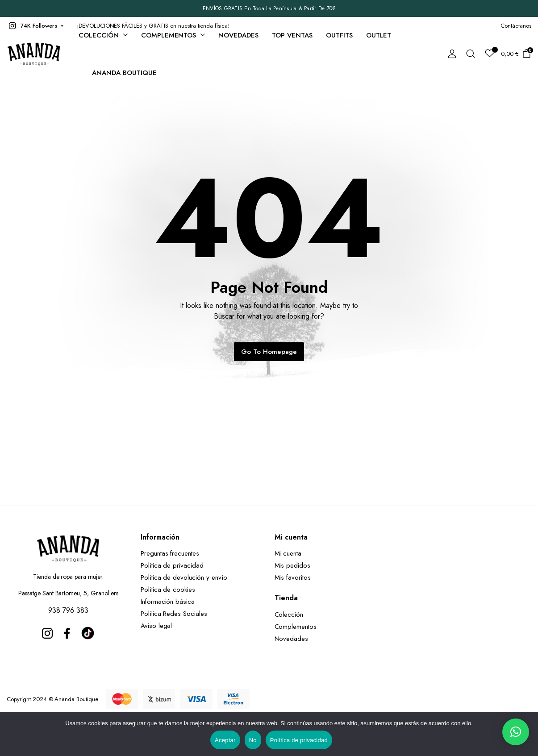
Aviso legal (156, 626)
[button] (35, 26)
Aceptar (225, 740)
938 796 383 (68, 610)
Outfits (339, 35)
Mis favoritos (293, 577)
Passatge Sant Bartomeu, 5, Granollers (68, 593)
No (253, 740)
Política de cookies (168, 590)
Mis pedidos (293, 565)
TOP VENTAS (292, 35)
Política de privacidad (172, 565)
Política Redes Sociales (176, 614)
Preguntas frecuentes (170, 553)
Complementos (169, 35)
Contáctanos (516, 26)
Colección (99, 35)
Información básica (168, 602)
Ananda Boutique (124, 73)
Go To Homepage (269, 352)
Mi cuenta (288, 553)
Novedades (238, 35)
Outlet (379, 35)
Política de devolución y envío (184, 577)
